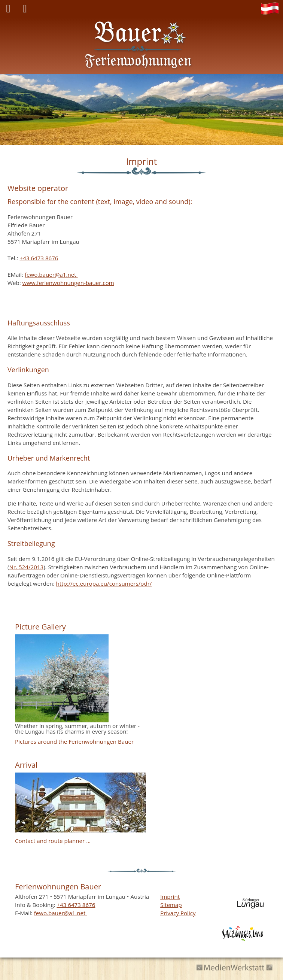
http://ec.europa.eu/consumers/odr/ (104, 583)
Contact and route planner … (53, 841)
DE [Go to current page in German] (272, 9)
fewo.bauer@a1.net (51, 274)
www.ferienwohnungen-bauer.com (68, 283)
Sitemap (171, 905)
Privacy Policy (178, 913)
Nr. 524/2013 (26, 567)
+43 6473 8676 (39, 258)
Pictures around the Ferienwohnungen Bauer (74, 741)
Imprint (170, 896)
